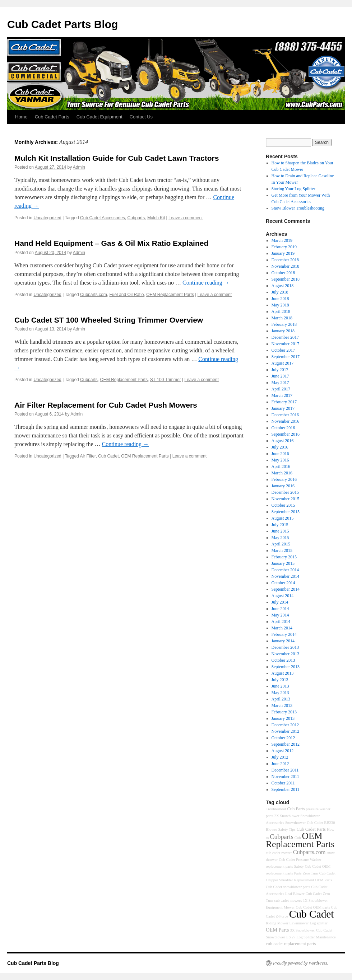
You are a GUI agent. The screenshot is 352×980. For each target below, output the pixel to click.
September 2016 (286, 434)
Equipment (274, 907)
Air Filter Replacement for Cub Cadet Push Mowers (106, 405)
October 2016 (283, 428)
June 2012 (280, 764)
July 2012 (280, 757)
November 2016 (286, 421)
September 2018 (286, 279)
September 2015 (286, 512)
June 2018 (280, 299)
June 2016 (280, 454)
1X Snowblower (315, 901)
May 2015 (280, 538)
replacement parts (279, 866)
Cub (298, 838)
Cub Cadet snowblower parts (288, 887)
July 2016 (280, 447)
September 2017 (286, 357)
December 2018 (285, 260)
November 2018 (286, 266)
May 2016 (280, 460)
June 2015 (280, 531)
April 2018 (281, 311)
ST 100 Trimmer (166, 380)
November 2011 (285, 777)
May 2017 (280, 383)
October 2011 (283, 783)
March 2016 (282, 473)
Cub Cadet (108, 456)
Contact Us (141, 117)
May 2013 (280, 693)
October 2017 (283, 350)
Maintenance (326, 937)
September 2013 (286, 667)
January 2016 (283, 486)
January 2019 (283, 253)
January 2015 (283, 563)
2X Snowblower (287, 816)
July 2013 (280, 680)
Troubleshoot (276, 809)
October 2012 (283, 738)
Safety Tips (287, 829)
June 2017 (280, 376)
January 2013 (283, 718)
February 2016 (284, 479)
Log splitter (318, 923)
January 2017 (283, 408)
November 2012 (286, 731)
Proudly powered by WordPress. (301, 963)
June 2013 (280, 686)
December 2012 (285, 725)
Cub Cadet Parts (52, 117)
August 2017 (283, 363)
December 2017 (285, 337)
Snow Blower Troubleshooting (298, 208)
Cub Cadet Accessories (103, 218)
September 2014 (286, 589)
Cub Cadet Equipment (99, 117)
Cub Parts (296, 809)
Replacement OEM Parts (313, 880)
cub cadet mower (279, 853)
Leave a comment (186, 218)
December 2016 (285, 415)
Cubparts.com (94, 295)
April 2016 (281, 466)
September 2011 (286, 789)
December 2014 (285, 570)
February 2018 (284, 324)
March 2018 (282, 318)
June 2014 (280, 609)
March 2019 (282, 240)
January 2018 (283, 331)
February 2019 (284, 247)
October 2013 (283, 660)
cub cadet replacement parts (291, 944)
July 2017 (280, 370)
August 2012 (283, 751)
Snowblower (310, 816)
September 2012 (286, 744)
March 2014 (282, 628)
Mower (289, 907)
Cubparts (136, 218)
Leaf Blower (295, 894)
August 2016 (283, 441)
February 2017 (284, 402)
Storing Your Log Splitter (293, 189)
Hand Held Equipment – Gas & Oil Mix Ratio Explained (111, 243)
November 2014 (286, 576)
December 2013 (285, 647)
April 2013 (281, 699)
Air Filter (88, 456)
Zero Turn (311, 873)
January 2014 (283, 641)
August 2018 (283, 286)
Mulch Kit (156, 218)
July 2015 (280, 525)
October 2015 (283, 505)
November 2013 (286, 654)
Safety (299, 866)
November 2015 (286, 499)
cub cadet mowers (288, 901)
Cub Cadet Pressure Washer (300, 860)
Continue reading (206, 283)
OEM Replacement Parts (170, 295)
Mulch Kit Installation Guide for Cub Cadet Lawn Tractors (117, 158)
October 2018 (283, 273)
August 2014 (283, 596)
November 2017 (286, 344)
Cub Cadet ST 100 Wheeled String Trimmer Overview (109, 320)
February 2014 (284, 634)
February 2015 (284, 557)
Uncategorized (47, 218)
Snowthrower (295, 823)
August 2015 (283, 518)
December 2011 (285, 770)
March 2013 (282, 705)
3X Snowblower (302, 930)
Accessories (275, 823)
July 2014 (280, 602)
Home (21, 117)
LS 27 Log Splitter (301, 937)
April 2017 (281, 389)
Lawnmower (299, 923)
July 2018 (280, 292)
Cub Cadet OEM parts (313, 907)
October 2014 (283, 583)
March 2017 (282, 395)
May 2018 (280, 305)
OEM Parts (277, 930)
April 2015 (281, 544)
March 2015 (282, 550)
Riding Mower (277, 923)
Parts (298, 873)
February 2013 (284, 712)
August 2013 (283, 673)
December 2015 (285, 492)
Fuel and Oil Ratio (126, 295)
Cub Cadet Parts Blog (62, 24)
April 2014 (281, 622)
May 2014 (280, 615)
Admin (79, 167)
